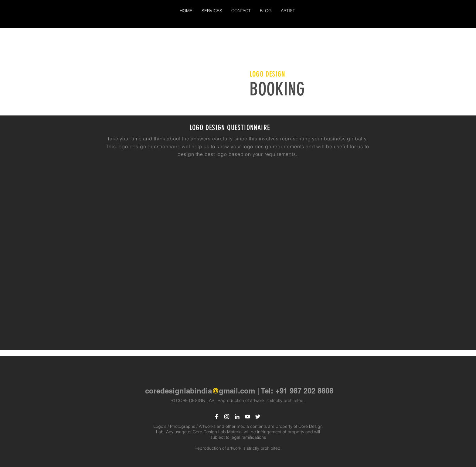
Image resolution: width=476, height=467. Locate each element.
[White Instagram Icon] (227, 417)
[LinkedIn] (237, 417)
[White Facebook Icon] (216, 417)
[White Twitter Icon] (258, 417)
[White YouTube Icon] (247, 417)
